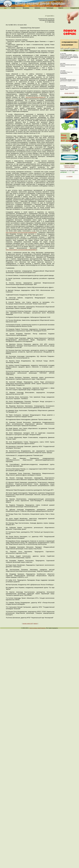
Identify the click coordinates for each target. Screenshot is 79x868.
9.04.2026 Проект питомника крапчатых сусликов (68, 65)
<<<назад (69, 176)
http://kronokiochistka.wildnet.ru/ (35, 97)
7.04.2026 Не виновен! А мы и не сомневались (66, 72)
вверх (36, 623)
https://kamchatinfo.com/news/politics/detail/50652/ (21, 250)
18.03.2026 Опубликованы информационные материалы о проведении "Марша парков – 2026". (69, 87)
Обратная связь (69, 167)
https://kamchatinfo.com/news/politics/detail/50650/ (21, 232)
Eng (5, 8)
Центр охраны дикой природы (38, 628)
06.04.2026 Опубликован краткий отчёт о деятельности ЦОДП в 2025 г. (68, 80)
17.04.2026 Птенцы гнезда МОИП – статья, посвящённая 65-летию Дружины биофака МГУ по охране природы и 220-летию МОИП (69, 56)
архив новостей (28, 623)
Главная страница (69, 166)
